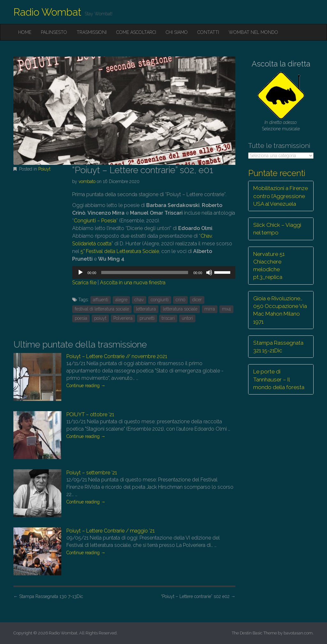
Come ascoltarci (136, 32)
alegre (121, 300)
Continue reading (86, 386)
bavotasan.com (298, 633)
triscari (168, 318)
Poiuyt (44, 169)
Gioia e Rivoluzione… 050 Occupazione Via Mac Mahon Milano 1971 (280, 310)
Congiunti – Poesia (95, 221)
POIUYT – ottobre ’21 (90, 414)
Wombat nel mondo (253, 32)
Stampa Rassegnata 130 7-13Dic (48, 596)
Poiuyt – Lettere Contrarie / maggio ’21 (110, 531)
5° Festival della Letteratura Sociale (120, 251)
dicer (197, 300)
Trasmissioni (92, 32)
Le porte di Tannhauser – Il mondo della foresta (279, 379)
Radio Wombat (47, 12)
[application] (154, 272)
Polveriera (123, 318)
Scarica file (84, 283)
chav (139, 300)
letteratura (146, 309)
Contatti (208, 32)
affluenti (101, 300)
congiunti (160, 300)
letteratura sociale (180, 309)
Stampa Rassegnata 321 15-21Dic (278, 347)
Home (25, 32)
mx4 (226, 309)
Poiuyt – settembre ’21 (92, 473)
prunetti (147, 318)
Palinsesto (54, 32)
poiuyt (100, 318)
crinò (180, 300)
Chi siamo (177, 32)
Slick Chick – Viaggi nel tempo (277, 229)
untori (187, 318)
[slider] (145, 272)
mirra (210, 309)
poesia (81, 318)
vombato (87, 181)
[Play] (80, 272)
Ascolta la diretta (281, 64)
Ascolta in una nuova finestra (133, 283)
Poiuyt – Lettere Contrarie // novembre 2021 (117, 356)
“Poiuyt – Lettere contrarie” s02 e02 (198, 596)
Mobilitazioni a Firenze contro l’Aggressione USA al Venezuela (281, 196)
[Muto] (209, 272)
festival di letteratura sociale (102, 309)
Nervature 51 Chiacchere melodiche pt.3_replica (269, 266)
